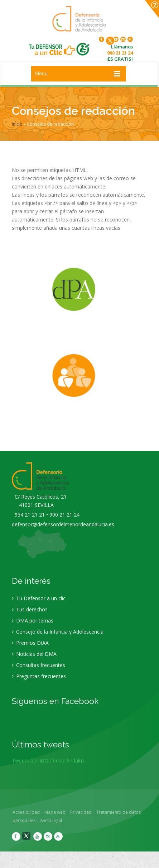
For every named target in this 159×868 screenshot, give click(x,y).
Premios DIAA (30, 648)
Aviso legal (56, 820)
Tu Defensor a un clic (39, 604)
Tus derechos (30, 615)
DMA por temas (33, 626)
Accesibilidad (32, 812)
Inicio (17, 124)
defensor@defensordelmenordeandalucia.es (63, 530)
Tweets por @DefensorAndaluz (48, 766)
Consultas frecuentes (38, 670)
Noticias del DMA (34, 659)
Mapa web (60, 812)
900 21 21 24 (120, 53)
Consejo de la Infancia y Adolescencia (58, 637)
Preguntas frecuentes (39, 682)
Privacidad (86, 812)
